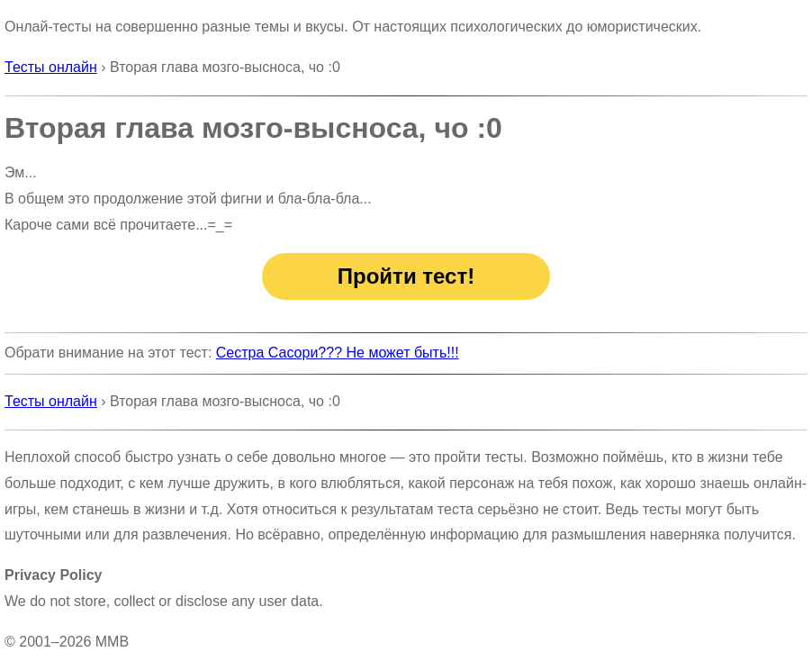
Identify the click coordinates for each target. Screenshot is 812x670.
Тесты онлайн (51, 67)
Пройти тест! (406, 276)
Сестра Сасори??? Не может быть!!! (338, 353)
